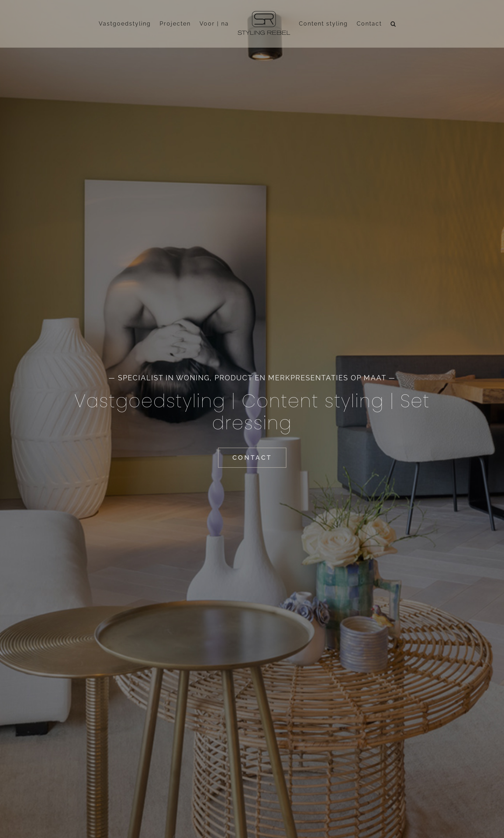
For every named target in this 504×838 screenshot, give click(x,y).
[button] (394, 24)
